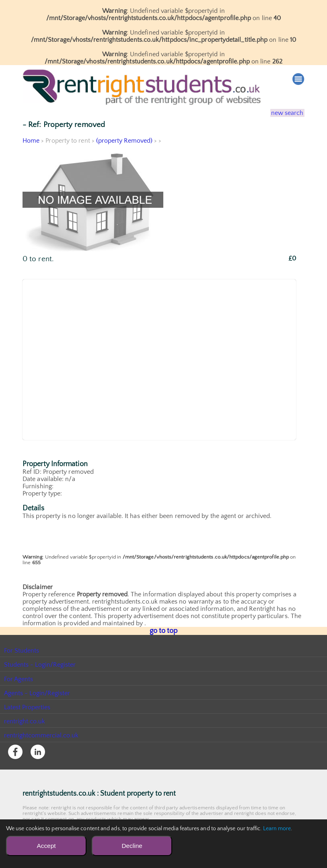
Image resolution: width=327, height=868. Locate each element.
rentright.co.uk (25, 721)
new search (282, 113)
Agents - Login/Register (37, 692)
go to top (163, 631)
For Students (22, 650)
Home (31, 141)
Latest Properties (27, 706)
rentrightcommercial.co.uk (42, 735)
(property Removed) (124, 141)
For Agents (19, 678)
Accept (46, 846)
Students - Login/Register (40, 664)
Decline (132, 846)
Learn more (277, 829)
